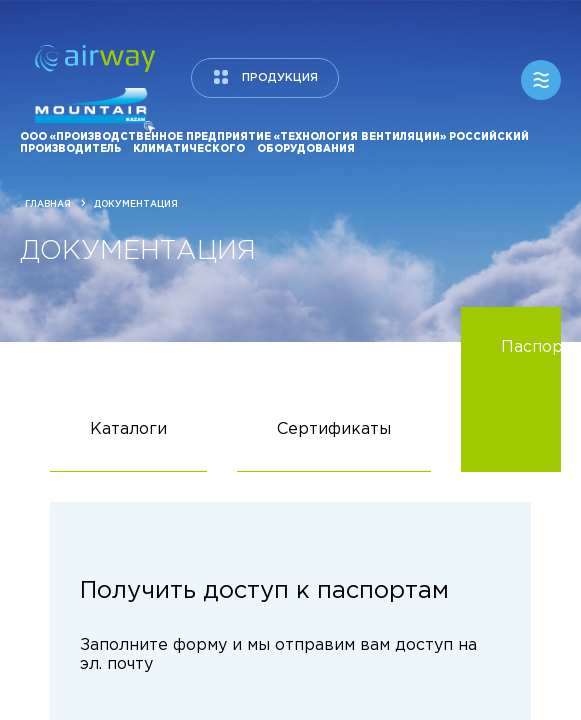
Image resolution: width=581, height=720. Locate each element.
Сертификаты (334, 447)
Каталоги (128, 447)
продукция (280, 78)
